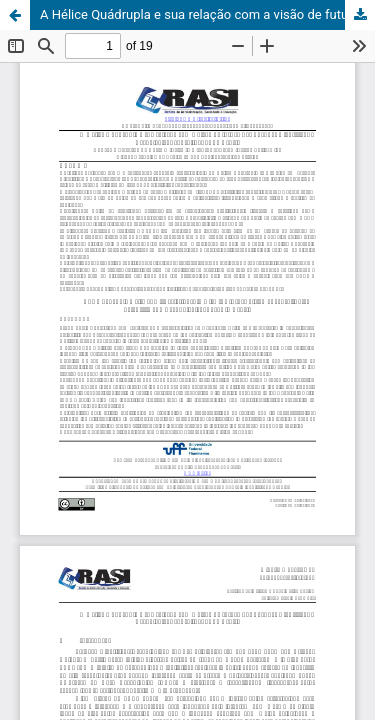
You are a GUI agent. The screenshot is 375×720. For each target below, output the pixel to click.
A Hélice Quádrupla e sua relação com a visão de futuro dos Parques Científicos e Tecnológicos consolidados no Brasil (207, 14)
